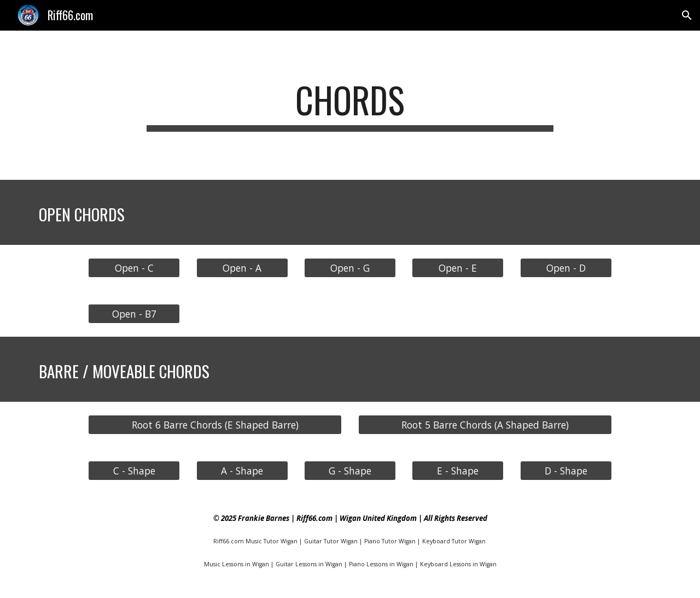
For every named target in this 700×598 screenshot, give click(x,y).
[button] (687, 15)
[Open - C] (134, 268)
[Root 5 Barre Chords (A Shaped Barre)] (485, 424)
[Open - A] (242, 268)
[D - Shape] (566, 470)
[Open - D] (566, 268)
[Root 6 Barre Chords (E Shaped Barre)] (215, 424)
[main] (350, 105)
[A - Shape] (242, 470)
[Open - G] (350, 268)
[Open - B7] (134, 313)
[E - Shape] (458, 470)
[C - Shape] (134, 470)
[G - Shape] (350, 470)
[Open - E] (458, 268)
